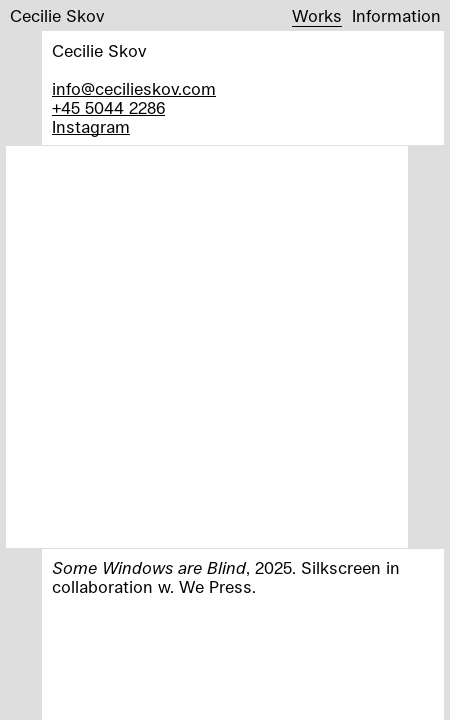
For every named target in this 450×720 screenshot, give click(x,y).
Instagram (91, 126)
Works (317, 15)
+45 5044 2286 (108, 107)
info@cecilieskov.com (134, 88)
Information (396, 15)
